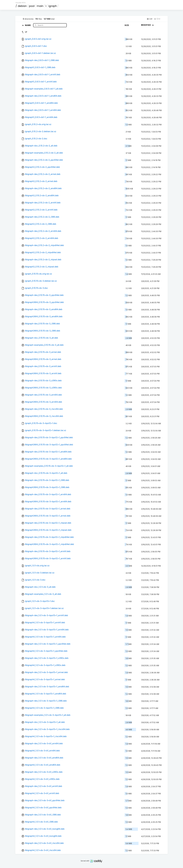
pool (32, 6)
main (40, 6)
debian (22, 6)
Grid (157, 19)
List (150, 19)
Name (28, 25)
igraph (53, 6)
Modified (148, 25)
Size (127, 25)
